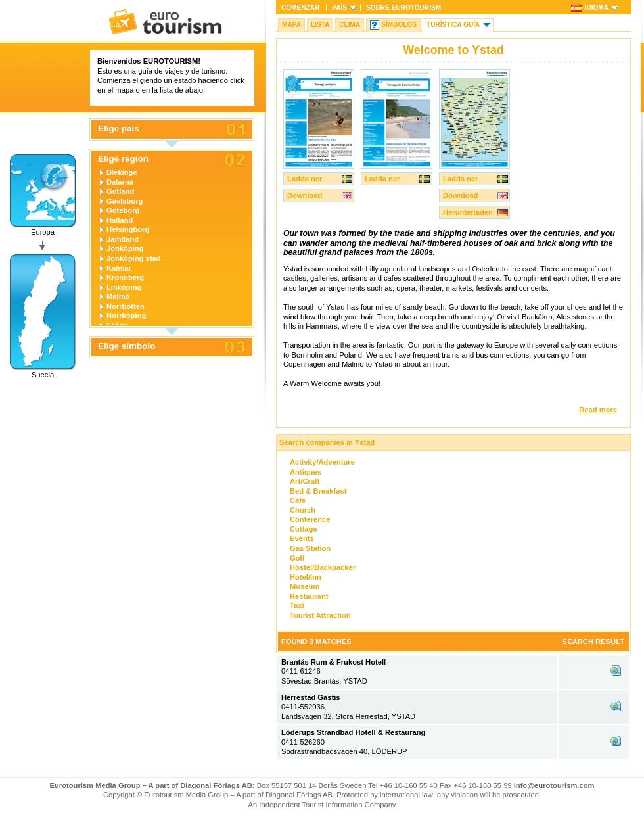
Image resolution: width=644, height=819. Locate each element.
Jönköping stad (134, 258)
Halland (120, 220)
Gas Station (310, 548)
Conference (310, 519)
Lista (320, 25)
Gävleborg (125, 201)
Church (303, 510)
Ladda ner (305, 179)
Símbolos (399, 25)
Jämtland (123, 239)
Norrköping (126, 316)
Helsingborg (128, 229)
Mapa (291, 25)
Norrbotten (126, 306)
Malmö (118, 296)
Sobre (403, 8)
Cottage (304, 529)
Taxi (297, 605)
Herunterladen (468, 212)
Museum (305, 586)
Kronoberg (125, 277)
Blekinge (122, 172)
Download (305, 195)
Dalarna (120, 182)
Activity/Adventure (322, 462)
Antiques (306, 472)
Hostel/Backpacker (323, 567)
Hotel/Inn (306, 577)
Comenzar (300, 8)
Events (302, 538)
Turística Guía (453, 25)
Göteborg (123, 210)
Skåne (117, 325)
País (339, 8)
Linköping (124, 287)
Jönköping (125, 248)
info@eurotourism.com (554, 785)
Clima (350, 25)
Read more (598, 410)
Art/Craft (305, 481)
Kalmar (119, 268)
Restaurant (309, 596)
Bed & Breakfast (318, 491)
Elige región (123, 159)
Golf (297, 558)
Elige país (119, 129)
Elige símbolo (126, 346)
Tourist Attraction (320, 615)
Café (298, 500)
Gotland (120, 191)
